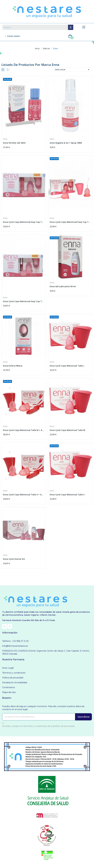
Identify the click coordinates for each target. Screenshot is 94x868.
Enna (5, 139)
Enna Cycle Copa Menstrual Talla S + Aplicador (24, 495)
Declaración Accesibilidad (15, 683)
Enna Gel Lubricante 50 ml (63, 286)
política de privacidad (64, 726)
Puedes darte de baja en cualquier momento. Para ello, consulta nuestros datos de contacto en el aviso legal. (43, 708)
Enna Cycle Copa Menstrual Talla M (67, 430)
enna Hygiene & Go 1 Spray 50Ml (66, 143)
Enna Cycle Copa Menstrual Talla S (67, 495)
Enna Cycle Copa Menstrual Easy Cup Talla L (70, 222)
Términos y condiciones (14, 673)
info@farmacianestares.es (15, 646)
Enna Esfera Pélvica (13, 366)
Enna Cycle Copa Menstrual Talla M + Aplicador (24, 430)
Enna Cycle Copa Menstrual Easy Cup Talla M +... (24, 222)
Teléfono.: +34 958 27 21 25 (15, 641)
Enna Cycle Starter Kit (14, 559)
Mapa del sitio (9, 692)
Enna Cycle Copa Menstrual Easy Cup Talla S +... (24, 301)
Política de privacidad (13, 678)
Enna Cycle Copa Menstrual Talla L (67, 366)
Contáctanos (8, 687)
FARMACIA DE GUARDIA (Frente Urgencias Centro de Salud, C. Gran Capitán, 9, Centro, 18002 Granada (46, 652)
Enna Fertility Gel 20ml (14, 143)
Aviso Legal (8, 668)
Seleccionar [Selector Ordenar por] (73, 70)
